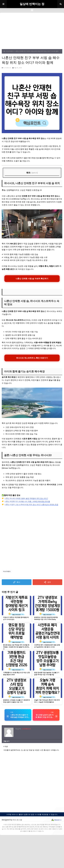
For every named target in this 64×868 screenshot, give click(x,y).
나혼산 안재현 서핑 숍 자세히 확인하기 (32, 279)
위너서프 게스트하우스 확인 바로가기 (32, 358)
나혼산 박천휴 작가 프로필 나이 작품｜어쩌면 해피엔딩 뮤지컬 (27, 502)
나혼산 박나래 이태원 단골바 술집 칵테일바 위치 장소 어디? (26, 499)
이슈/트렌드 (10, 51)
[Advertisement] (32, 30)
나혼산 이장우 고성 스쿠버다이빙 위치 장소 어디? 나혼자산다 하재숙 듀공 (31, 505)
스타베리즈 (7, 68)
